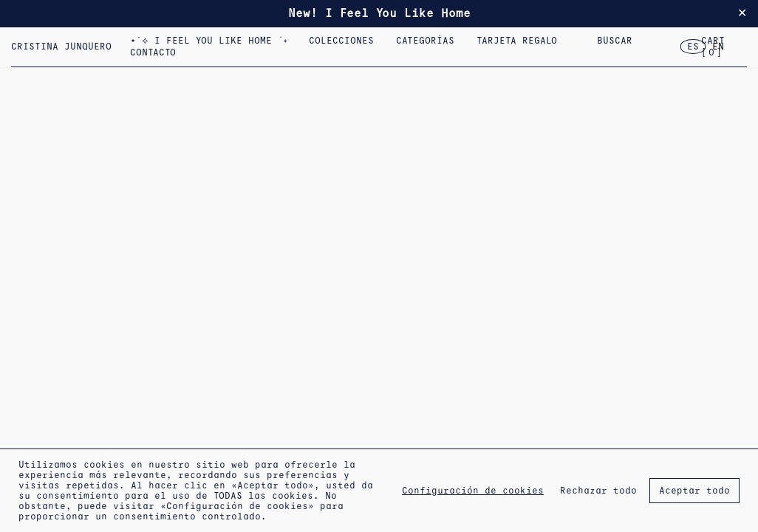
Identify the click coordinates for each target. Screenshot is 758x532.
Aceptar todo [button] (694, 491)
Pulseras (663, 41)
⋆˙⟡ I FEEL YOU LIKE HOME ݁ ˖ (209, 41)
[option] (718, 47)
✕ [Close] (742, 13)
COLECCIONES (344, 41)
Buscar (615, 41)
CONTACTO (153, 52)
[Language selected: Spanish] (706, 47)
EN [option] (718, 47)
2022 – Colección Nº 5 (655, 41)
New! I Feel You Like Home (379, 13)
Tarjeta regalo (519, 41)
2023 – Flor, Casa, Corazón (573, 41)
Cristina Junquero (61, 47)
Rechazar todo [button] (598, 491)
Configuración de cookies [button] (473, 491)
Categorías (427, 41)
